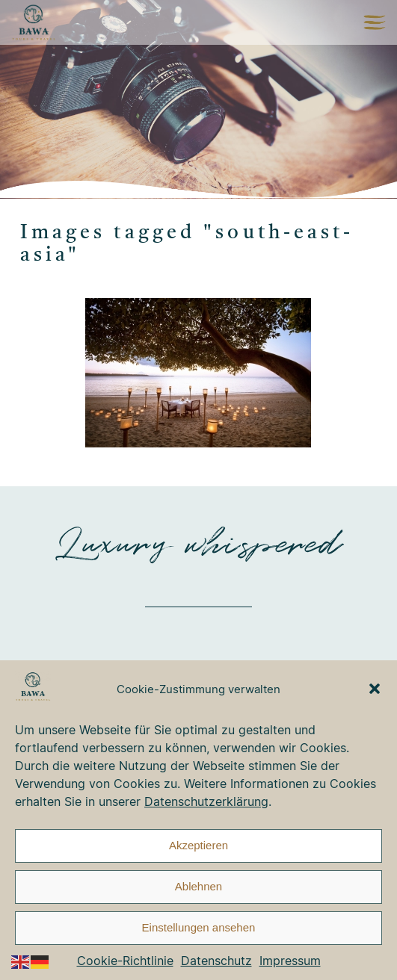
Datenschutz (216, 961)
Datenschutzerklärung (206, 801)
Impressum (290, 961)
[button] (375, 689)
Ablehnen (198, 886)
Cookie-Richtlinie (125, 961)
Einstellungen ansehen (199, 927)
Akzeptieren (198, 845)
